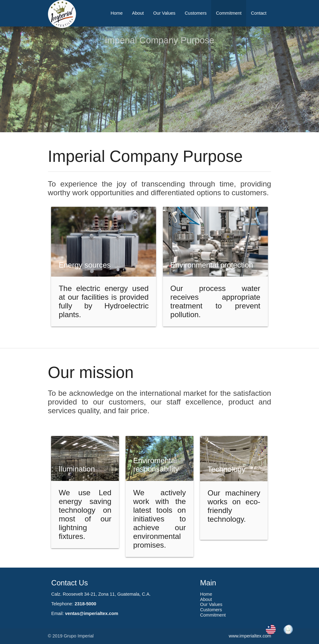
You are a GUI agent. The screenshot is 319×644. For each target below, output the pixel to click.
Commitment (229, 13)
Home (117, 13)
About (138, 13)
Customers (196, 13)
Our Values (164, 13)
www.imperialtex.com (250, 636)
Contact (259, 13)
